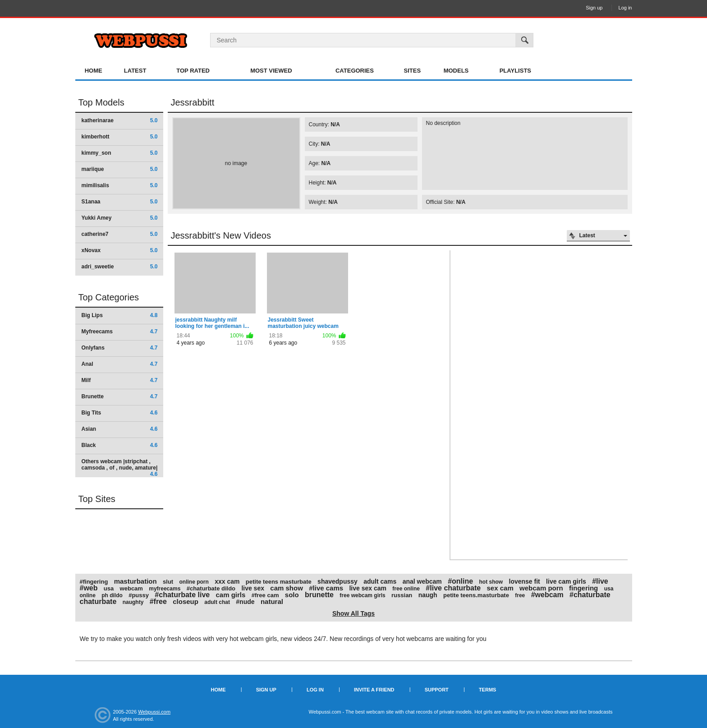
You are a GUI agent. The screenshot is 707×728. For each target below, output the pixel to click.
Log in (625, 8)
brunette (319, 595)
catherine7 (120, 234)
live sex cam (368, 588)
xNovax (120, 250)
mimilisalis (120, 185)
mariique (120, 169)
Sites (413, 71)
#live (600, 581)
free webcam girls (362, 595)
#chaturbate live (182, 595)
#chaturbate (590, 595)
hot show (491, 582)
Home (94, 71)
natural (272, 601)
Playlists (515, 71)
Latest (135, 71)
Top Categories (109, 297)
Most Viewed (271, 71)
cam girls (231, 595)
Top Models (101, 102)
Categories (355, 71)
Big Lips (120, 315)
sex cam (500, 588)
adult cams (380, 581)
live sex (253, 588)
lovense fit (525, 581)
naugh (428, 595)
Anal (120, 364)
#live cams (326, 588)
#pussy (139, 595)
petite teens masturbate (279, 582)
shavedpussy (337, 581)
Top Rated (193, 71)
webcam (131, 588)
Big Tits (120, 413)
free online (406, 589)
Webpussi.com (154, 712)
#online (460, 581)
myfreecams (165, 589)
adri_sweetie (120, 267)
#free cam (265, 595)
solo (292, 595)
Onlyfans (120, 348)
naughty (133, 602)
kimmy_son (120, 153)
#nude (245, 602)
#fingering (94, 582)
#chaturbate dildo (211, 588)
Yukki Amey (120, 218)
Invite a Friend (374, 690)
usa (109, 588)
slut (168, 582)
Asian (120, 429)
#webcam (547, 595)
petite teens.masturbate (476, 595)
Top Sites (97, 499)
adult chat (217, 602)
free (520, 595)
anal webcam (422, 581)
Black (120, 445)
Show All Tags (353, 613)
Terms (488, 690)
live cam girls (566, 581)
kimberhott (120, 137)
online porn (194, 582)
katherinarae (120, 120)
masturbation (135, 581)
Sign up (594, 8)
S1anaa (120, 202)
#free (158, 601)
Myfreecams (120, 332)
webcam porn (541, 588)
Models (456, 71)
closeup (186, 601)
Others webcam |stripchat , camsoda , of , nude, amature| (120, 468)
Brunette (120, 396)
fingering (583, 588)
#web (89, 588)
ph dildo (112, 595)
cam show (287, 588)
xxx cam (227, 581)
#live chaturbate (453, 588)
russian (402, 595)
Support (437, 690)
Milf (120, 380)
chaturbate (98, 601)
